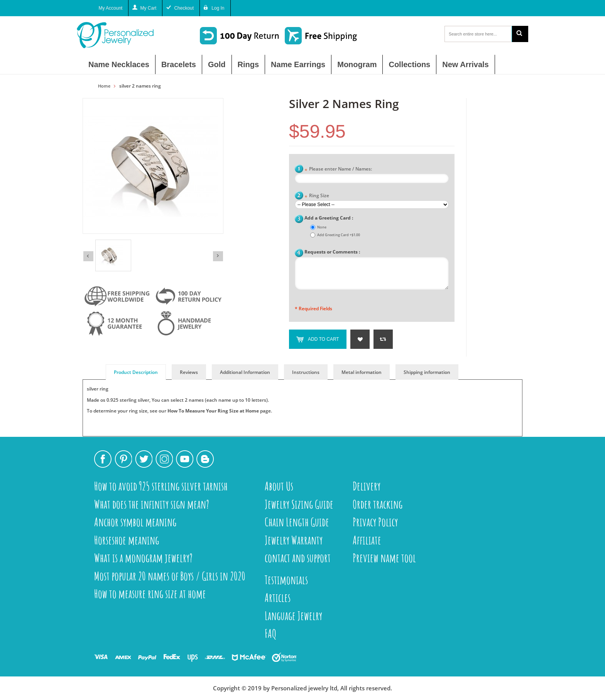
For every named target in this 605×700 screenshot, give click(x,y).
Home (104, 86)
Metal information (362, 372)
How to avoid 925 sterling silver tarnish (161, 486)
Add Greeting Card (339, 235)
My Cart (148, 8)
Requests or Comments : (332, 252)
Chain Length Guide (297, 522)
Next (218, 256)
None (322, 227)
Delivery (367, 486)
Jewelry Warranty (294, 540)
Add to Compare (383, 339)
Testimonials (286, 580)
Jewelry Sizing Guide (299, 504)
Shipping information (427, 372)
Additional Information (245, 372)
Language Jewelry (293, 616)
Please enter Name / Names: (338, 170)
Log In (218, 8)
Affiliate (367, 540)
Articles (278, 598)
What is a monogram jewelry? (143, 558)
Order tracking (378, 504)
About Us (279, 486)
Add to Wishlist (360, 339)
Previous (88, 256)
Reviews (189, 372)
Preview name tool (384, 558)
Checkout (184, 8)
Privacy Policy (375, 522)
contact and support (298, 558)
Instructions (306, 372)
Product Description (136, 372)
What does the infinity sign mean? (152, 504)
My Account (110, 8)
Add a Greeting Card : (329, 218)
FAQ (271, 633)
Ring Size (317, 196)
